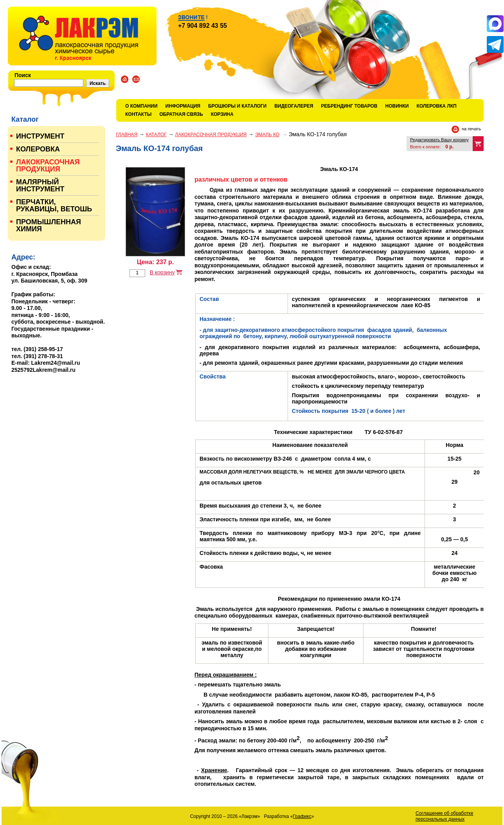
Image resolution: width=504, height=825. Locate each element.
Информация (183, 106)
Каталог (156, 135)
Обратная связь (181, 114)
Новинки (397, 106)
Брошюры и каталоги (237, 106)
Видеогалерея (294, 106)
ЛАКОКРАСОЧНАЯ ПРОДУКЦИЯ (211, 135)
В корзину (162, 272)
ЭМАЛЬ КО (267, 135)
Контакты (138, 114)
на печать (471, 129)
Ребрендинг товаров (349, 106)
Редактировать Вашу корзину (439, 140)
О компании (141, 106)
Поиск (23, 75)
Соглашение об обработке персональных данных (444, 816)
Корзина (222, 114)
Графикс (302, 816)
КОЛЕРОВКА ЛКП (436, 106)
